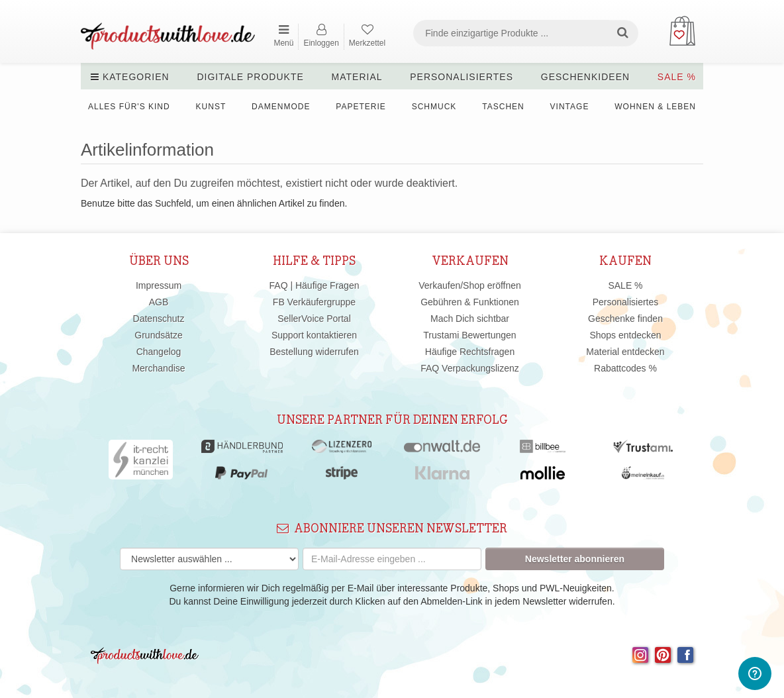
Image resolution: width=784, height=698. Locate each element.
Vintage (570, 107)
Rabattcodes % (625, 368)
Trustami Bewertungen (469, 335)
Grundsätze (158, 335)
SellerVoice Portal (314, 319)
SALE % (677, 77)
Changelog (159, 352)
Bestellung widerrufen (314, 352)
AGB (159, 302)
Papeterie (361, 107)
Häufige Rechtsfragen (470, 352)
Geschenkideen (585, 77)
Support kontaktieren (314, 335)
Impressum (159, 285)
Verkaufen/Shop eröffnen (470, 285)
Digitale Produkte (250, 77)
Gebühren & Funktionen (470, 302)
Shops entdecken (625, 335)
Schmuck (434, 107)
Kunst (211, 107)
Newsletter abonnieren (575, 559)
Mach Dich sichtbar (470, 319)
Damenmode (281, 107)
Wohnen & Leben (655, 107)
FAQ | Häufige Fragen (315, 285)
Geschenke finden (625, 319)
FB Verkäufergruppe (314, 302)
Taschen (503, 107)
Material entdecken (625, 352)
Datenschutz (159, 319)
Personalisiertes (462, 77)
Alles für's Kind (129, 107)
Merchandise (158, 368)
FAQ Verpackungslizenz (470, 368)
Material (357, 77)
